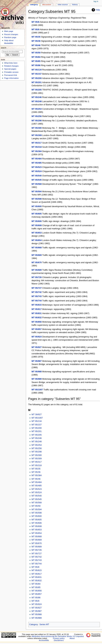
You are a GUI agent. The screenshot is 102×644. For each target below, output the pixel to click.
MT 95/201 (37, 82)
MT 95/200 (37, 78)
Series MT (44, 624)
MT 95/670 (37, 263)
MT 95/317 (37, 143)
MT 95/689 (37, 270)
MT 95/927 (37, 347)
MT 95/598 (37, 199)
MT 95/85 (36, 61)
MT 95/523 (37, 167)
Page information (11, 78)
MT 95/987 (37, 361)
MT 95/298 (37, 121)
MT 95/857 (37, 329)
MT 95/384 (37, 151)
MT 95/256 (37, 116)
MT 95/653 (37, 233)
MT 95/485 (37, 163)
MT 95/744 (37, 301)
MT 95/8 (35, 22)
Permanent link (11, 75)
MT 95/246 (37, 97)
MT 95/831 (37, 313)
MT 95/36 (36, 41)
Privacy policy (59, 638)
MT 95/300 (37, 128)
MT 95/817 (37, 309)
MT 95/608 (37, 225)
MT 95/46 (36, 45)
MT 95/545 (37, 180)
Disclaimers (59, 640)
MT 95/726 (37, 277)
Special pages (10, 69)
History (75, 5)
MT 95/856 (37, 322)
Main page (9, 31)
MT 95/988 (37, 372)
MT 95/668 (37, 248)
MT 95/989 (37, 379)
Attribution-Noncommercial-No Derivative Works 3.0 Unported (58, 636)
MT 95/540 (37, 176)
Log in (96, 1)
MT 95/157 (37, 74)
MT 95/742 (37, 292)
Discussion (47, 5)
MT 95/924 (37, 337)
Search (4, 48)
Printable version (11, 72)
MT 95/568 (37, 184)
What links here (11, 63)
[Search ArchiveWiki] (12, 52)
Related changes (11, 66)
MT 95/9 (35, 30)
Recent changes (11, 34)
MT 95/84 (36, 57)
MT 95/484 (37, 159)
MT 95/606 (37, 221)
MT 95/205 (37, 90)
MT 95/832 (37, 318)
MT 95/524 (37, 171)
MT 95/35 (36, 37)
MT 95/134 (37, 70)
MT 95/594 (37, 192)
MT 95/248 (37, 101)
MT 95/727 (37, 288)
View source (63, 5)
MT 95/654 (37, 240)
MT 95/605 (37, 214)
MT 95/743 (37, 296)
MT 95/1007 (37, 390)
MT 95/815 (37, 305)
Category (33, 624)
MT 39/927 (37, 415)
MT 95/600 (37, 206)
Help (95, 10)
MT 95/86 (36, 65)
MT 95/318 (37, 147)
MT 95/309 (37, 135)
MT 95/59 (36, 53)
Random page (10, 37)
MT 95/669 (37, 255)
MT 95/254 (37, 109)
